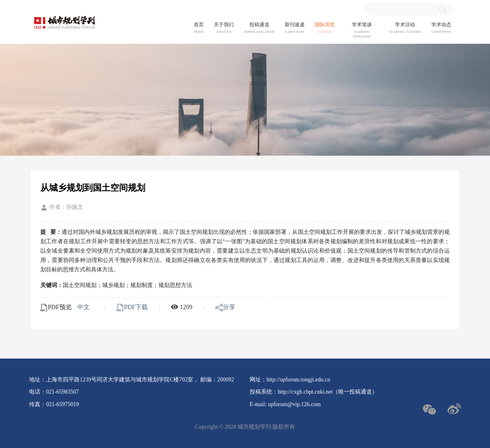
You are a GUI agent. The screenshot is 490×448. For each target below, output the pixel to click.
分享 (225, 307)
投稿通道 (259, 28)
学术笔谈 (362, 30)
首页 (199, 28)
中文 (84, 307)
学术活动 (405, 28)
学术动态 (441, 28)
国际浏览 (325, 28)
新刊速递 (295, 28)
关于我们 (224, 28)
